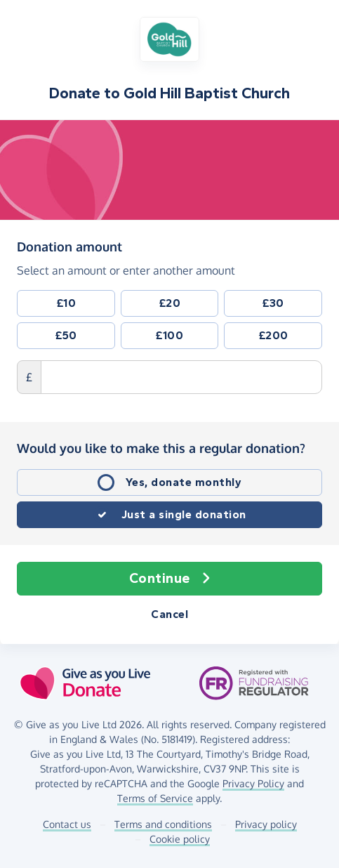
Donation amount (69, 246)
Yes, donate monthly (184, 482)
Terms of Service (155, 798)
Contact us (67, 824)
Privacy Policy (253, 783)
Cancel (169, 614)
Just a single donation (184, 514)
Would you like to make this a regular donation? (161, 448)
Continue (170, 579)
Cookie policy (180, 839)
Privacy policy (266, 824)
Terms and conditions (163, 824)
